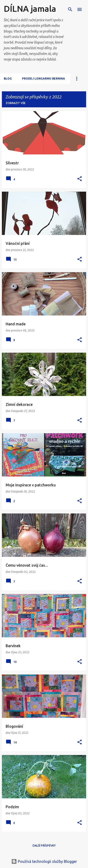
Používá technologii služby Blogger (44, 861)
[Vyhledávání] (70, 9)
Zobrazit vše (16, 103)
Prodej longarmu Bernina (44, 79)
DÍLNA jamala (30, 9)
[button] (80, 179)
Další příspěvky (44, 846)
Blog (8, 79)
